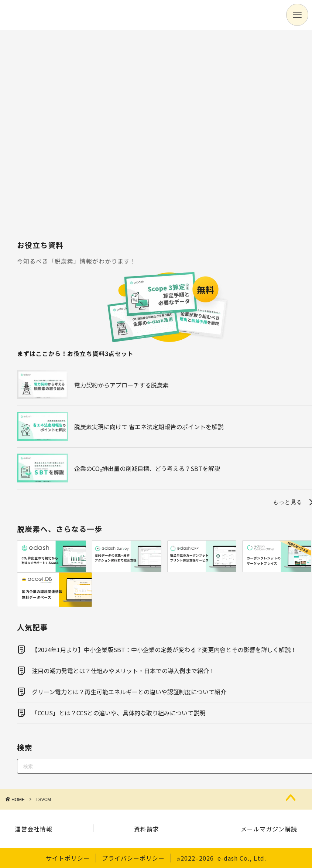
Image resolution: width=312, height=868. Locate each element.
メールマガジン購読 (269, 829)
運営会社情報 (34, 829)
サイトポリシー (68, 858)
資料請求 (147, 829)
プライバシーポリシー (133, 858)
